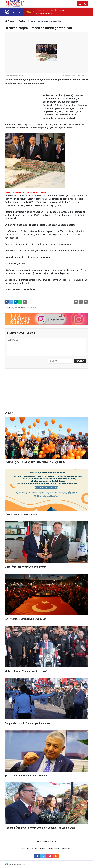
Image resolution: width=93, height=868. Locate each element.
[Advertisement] (23, 102)
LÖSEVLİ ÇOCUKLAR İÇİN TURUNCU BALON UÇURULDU (51, 12)
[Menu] (80, 4)
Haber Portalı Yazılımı (17, 864)
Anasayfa (10, 21)
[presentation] (13, 12)
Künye (34, 848)
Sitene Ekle (66, 848)
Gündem (22, 21)
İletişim (43, 848)
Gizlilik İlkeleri (54, 848)
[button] (76, 302)
